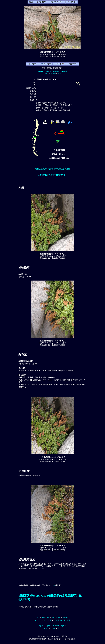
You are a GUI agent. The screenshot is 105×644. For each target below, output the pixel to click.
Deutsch (56, 71)
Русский (64, 71)
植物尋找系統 (56, 618)
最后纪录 (67, 620)
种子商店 (66, 618)
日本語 (53, 74)
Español (48, 71)
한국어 (46, 74)
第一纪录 (38, 620)
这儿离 (52, 585)
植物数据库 (46, 618)
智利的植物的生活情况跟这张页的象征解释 (53, 169)
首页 (38, 618)
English (41, 71)
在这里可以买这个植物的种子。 (53, 175)
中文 (59, 74)
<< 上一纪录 (47, 620)
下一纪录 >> (58, 620)
